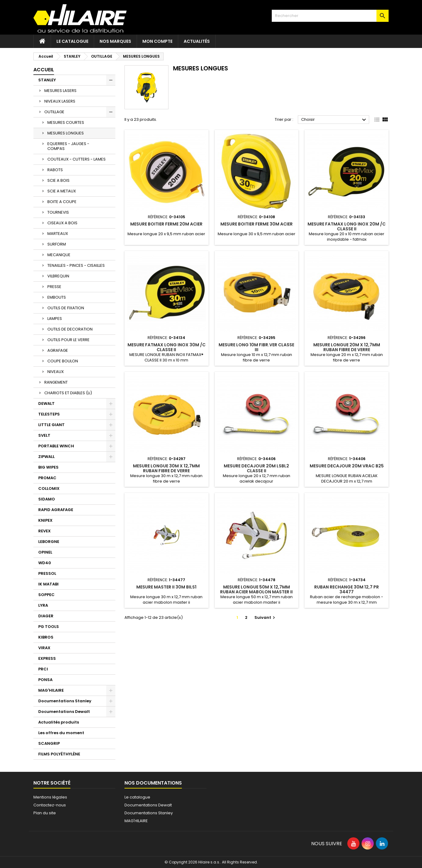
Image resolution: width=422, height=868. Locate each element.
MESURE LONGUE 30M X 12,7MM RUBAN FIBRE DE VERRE (166, 468)
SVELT (44, 435)
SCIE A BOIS (58, 180)
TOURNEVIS (58, 212)
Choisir (334, 120)
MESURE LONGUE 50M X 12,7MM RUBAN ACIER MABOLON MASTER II (256, 589)
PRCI (43, 669)
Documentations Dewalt (64, 712)
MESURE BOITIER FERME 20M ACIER (166, 224)
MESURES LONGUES (66, 133)
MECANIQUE (59, 255)
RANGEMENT (56, 382)
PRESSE (54, 287)
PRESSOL (47, 573)
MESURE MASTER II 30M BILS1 (166, 587)
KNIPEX (45, 520)
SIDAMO (47, 499)
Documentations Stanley (65, 701)
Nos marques (115, 41)
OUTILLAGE (54, 112)
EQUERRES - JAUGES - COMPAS (68, 146)
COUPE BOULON (63, 361)
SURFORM (57, 244)
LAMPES (55, 319)
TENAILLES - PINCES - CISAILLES (76, 265)
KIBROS (46, 637)
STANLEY (47, 80)
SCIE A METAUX (62, 191)
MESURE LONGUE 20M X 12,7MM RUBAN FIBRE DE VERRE (347, 347)
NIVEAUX (56, 372)
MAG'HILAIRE (51, 690)
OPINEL (45, 552)
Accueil (44, 70)
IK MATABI (48, 584)
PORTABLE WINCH (56, 446)
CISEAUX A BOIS (62, 223)
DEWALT (46, 403)
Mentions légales (50, 797)
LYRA (43, 605)
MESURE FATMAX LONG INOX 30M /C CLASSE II (167, 347)
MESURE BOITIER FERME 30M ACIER (257, 224)
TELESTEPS (49, 414)
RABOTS (55, 170)
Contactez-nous (50, 805)
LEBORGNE (49, 542)
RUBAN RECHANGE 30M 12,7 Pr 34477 (347, 589)
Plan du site (45, 813)
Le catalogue (72, 41)
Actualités (197, 41)
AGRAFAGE (58, 350)
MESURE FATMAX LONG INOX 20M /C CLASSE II (347, 226)
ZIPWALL (46, 457)
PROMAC (47, 478)
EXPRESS (47, 658)
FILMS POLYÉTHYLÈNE (59, 754)
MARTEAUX (58, 234)
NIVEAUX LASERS (60, 101)
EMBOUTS (57, 297)
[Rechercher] (330, 16)
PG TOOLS (49, 627)
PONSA (45, 680)
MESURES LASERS (60, 91)
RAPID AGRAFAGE (56, 510)
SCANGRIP (49, 743)
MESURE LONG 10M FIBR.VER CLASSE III (256, 347)
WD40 (45, 563)
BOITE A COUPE (62, 202)
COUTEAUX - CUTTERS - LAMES (77, 159)
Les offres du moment (61, 733)
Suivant (265, 617)
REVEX (44, 531)
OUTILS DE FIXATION (66, 308)
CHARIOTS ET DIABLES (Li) (68, 393)
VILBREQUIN (58, 276)
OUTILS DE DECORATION (70, 329)
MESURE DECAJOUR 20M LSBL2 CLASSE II (256, 468)
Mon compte (157, 41)
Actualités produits (59, 722)
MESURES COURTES (66, 122)
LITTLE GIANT (51, 425)
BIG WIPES (48, 467)
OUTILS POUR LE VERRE (68, 340)
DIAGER (46, 616)
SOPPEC (46, 595)
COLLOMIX (49, 488)
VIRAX (44, 648)
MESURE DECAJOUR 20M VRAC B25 (347, 466)
